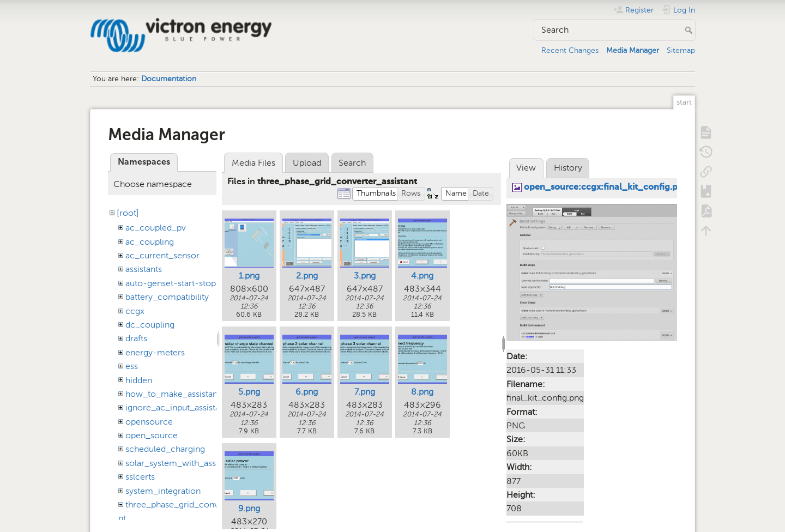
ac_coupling (150, 242)
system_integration (163, 491)
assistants (144, 269)
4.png (422, 276)
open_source (152, 435)
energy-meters (155, 352)
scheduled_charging (165, 449)
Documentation (169, 79)
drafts (136, 338)
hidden (139, 380)
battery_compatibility (167, 297)
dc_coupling (150, 325)
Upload (307, 163)
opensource (149, 422)
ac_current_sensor (162, 255)
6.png (307, 392)
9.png (249, 508)
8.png (422, 392)
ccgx (135, 311)
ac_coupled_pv (156, 228)
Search (690, 30)
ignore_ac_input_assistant (176, 407)
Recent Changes (570, 50)
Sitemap (681, 50)
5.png (249, 392)
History (568, 168)
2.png (307, 276)
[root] (128, 213)
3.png (365, 276)
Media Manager (633, 50)
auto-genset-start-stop (171, 283)
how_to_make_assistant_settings (190, 394)
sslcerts (140, 477)
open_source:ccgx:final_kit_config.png (606, 188)
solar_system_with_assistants (183, 463)
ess (132, 366)
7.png (365, 392)
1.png (249, 276)
